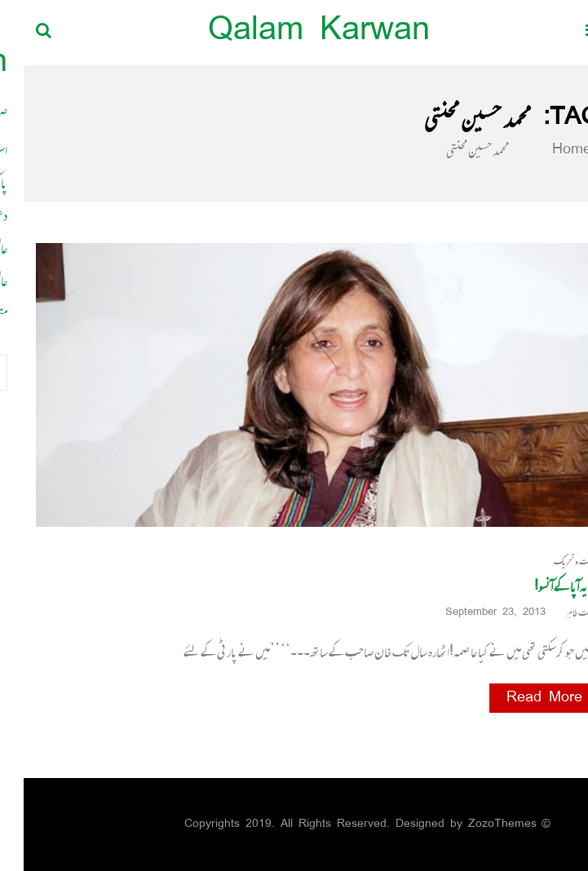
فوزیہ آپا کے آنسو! (543, 586)
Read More (521, 698)
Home (538, 150)
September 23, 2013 (477, 613)
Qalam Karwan (295, 32)
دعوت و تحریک (553, 562)
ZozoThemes (479, 824)
